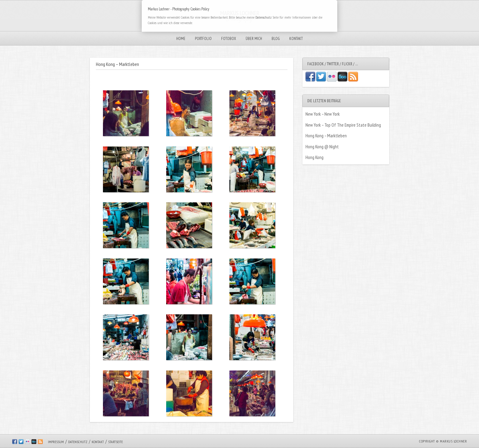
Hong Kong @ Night (322, 147)
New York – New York (323, 114)
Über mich (254, 39)
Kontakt (296, 39)
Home (181, 39)
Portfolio (203, 39)
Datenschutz (78, 442)
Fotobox (229, 39)
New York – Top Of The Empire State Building (343, 125)
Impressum (56, 442)
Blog (276, 39)
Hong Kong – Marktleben (326, 136)
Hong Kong (314, 157)
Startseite (115, 442)
